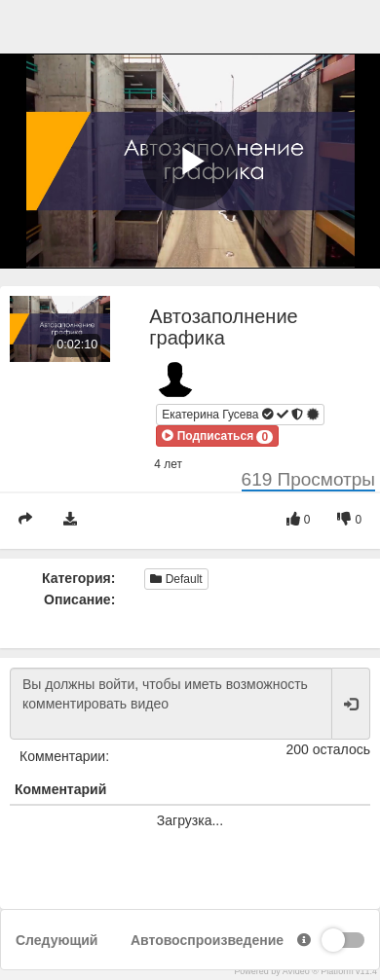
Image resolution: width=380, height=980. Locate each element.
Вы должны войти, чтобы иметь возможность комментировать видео (171, 704)
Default (176, 579)
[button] (217, 436)
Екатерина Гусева (240, 415)
